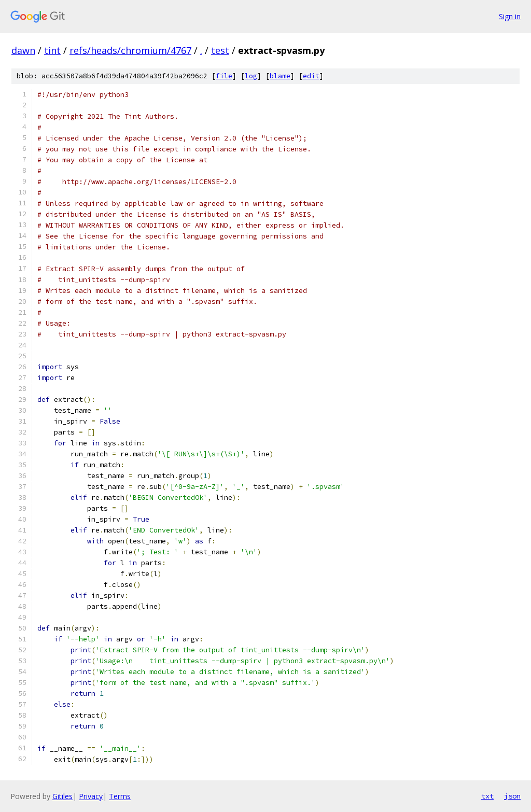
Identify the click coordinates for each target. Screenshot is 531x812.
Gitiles (62, 796)
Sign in (510, 16)
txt (487, 796)
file (224, 76)
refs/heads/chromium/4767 (130, 50)
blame (280, 76)
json (512, 796)
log (251, 76)
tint (52, 50)
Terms (120, 796)
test (220, 50)
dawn (23, 50)
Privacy (91, 796)
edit (311, 76)
